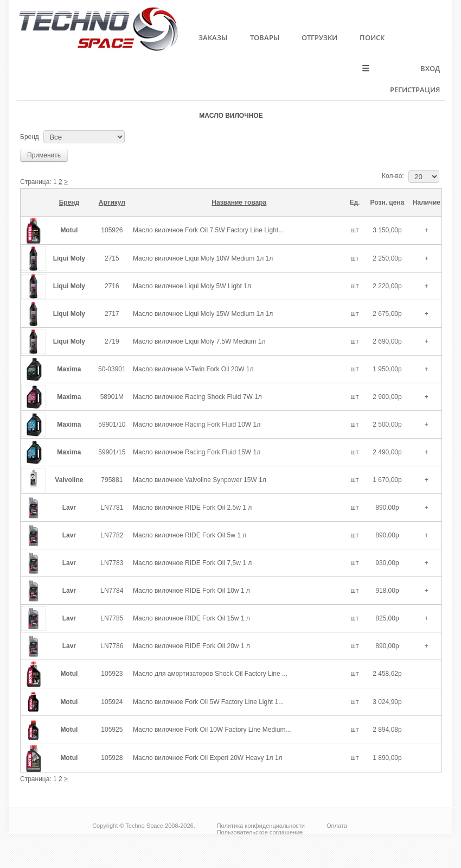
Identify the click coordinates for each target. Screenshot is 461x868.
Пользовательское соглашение (260, 832)
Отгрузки (319, 37)
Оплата (337, 826)
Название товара (239, 202)
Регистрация (415, 90)
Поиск (372, 37)
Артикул (112, 202)
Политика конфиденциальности (261, 826)
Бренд (30, 137)
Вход (430, 68)
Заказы (213, 37)
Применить (44, 155)
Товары (265, 37)
